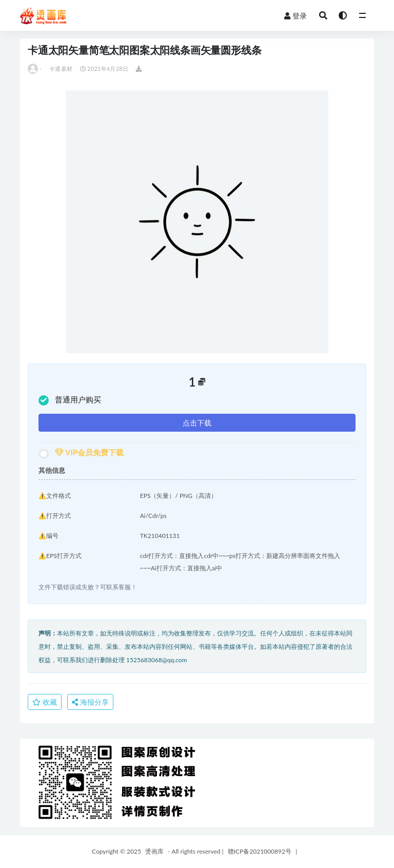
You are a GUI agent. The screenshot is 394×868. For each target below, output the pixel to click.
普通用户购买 (70, 400)
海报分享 (90, 702)
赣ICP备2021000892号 (260, 851)
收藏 (45, 702)
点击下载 (197, 423)
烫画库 (154, 851)
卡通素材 (61, 69)
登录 (295, 16)
